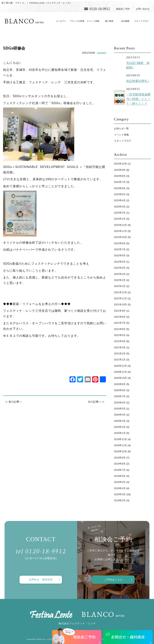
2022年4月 (120, 268)
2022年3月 (120, 274)
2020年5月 (120, 409)
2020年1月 (120, 433)
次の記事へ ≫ (96, 402)
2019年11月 (121, 445)
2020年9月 (120, 384)
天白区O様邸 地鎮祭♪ (138, 65)
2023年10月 (121, 164)
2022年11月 (121, 231)
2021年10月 (121, 304)
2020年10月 (121, 378)
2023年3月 (120, 207)
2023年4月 (120, 200)
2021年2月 (120, 354)
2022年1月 (120, 286)
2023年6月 (120, 188)
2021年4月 (120, 341)
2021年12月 (121, 292)
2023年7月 (120, 182)
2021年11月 (121, 298)
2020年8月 (120, 390)
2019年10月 (121, 451)
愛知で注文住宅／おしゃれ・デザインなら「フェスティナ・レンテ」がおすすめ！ (24, 21)
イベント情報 (93, 21)
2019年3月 (120, 494)
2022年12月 (121, 225)
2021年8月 (120, 317)
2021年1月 (120, 360)
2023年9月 (120, 170)
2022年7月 (120, 249)
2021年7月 (120, 323)
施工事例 (109, 21)
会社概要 (125, 21)
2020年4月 (120, 415)
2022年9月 (120, 243)
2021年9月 (120, 311)
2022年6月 (120, 255)
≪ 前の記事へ (13, 402)
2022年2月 (120, 280)
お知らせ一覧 (121, 128)
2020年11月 (121, 372)
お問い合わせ (143, 9)
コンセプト (61, 21)
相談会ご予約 (123, 9)
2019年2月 (120, 500)
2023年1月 (120, 219)
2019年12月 (121, 439)
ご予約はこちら (113, 580)
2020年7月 (120, 396)
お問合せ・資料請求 (41, 580)
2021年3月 (120, 347)
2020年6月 (120, 403)
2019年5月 (120, 482)
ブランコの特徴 (77, 21)
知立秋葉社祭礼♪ (138, 81)
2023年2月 (120, 213)
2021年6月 (120, 329)
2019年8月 (120, 464)
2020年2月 (120, 427)
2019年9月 (120, 458)
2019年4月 (120, 488)
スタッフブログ (141, 21)
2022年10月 (121, 237)
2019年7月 (120, 470)
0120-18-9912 (100, 9)
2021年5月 (120, 335)
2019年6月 (120, 476)
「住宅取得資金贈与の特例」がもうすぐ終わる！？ (138, 99)
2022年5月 (120, 262)
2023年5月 (120, 194)
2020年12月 (121, 366)
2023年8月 (120, 176)
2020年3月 (120, 421)
